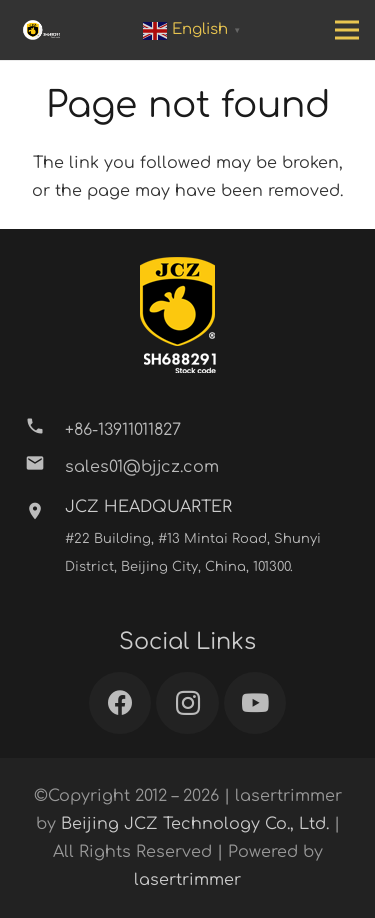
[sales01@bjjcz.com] (44, 467)
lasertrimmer (187, 880)
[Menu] (347, 30)
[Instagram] (187, 703)
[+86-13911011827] (44, 430)
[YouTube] (255, 703)
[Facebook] (120, 703)
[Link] (41, 30)
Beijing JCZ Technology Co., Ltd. (195, 824)
